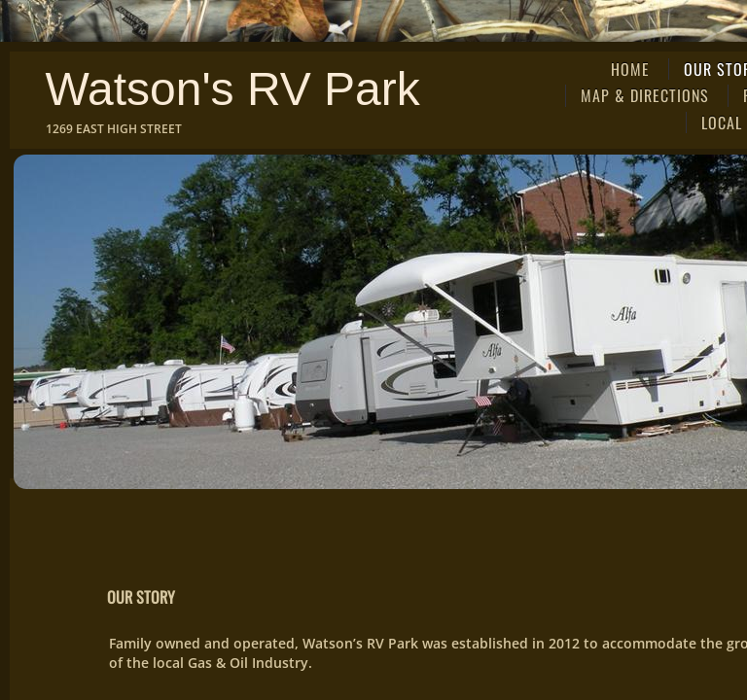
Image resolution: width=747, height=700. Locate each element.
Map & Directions (645, 95)
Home (630, 69)
